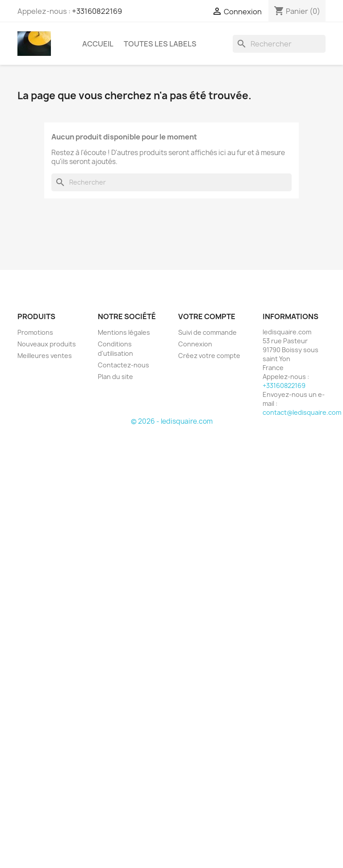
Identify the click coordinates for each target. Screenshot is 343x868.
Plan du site (115, 377)
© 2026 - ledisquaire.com (172, 421)
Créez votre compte (209, 356)
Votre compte (207, 316)
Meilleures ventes (45, 356)
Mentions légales (124, 332)
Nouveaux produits (47, 344)
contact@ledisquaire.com (302, 412)
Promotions (35, 332)
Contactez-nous (123, 365)
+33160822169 (97, 11)
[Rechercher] (279, 44)
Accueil (98, 44)
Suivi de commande (207, 332)
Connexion (195, 344)
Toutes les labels (160, 44)
